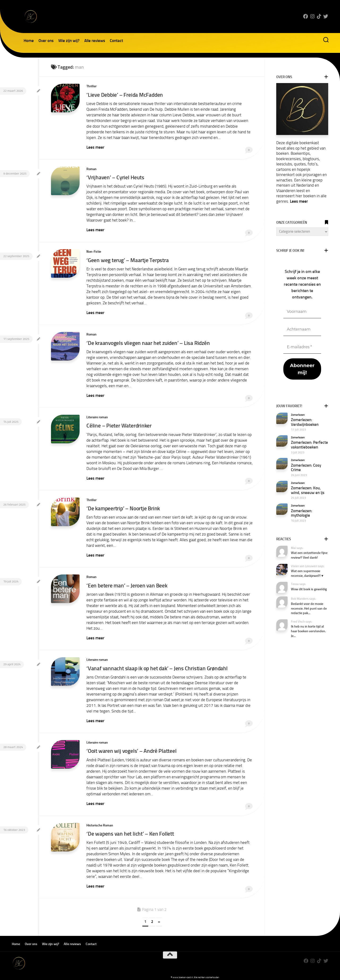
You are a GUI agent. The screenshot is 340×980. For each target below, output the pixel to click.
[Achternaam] (302, 329)
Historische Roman (100, 821)
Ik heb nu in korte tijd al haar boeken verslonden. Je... (308, 631)
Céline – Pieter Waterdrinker (119, 424)
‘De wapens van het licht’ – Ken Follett (130, 829)
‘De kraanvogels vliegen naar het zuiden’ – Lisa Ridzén (148, 341)
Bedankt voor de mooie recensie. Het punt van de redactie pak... (309, 608)
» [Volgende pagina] (159, 917)
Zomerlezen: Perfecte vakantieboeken (309, 445)
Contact (116, 41)
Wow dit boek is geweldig (309, 589)
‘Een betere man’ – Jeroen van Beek (127, 583)
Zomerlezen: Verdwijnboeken (305, 422)
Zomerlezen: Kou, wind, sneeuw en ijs (308, 490)
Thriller (91, 86)
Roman (91, 169)
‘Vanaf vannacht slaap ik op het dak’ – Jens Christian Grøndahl (157, 665)
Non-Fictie (94, 251)
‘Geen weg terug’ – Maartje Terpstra (128, 259)
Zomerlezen (298, 415)
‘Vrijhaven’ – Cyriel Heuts (115, 177)
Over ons (46, 41)
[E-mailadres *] (302, 347)
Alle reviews (95, 41)
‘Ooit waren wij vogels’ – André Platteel (132, 747)
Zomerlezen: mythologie (302, 513)
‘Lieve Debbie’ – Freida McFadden (125, 95)
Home (29, 41)
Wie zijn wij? (69, 41)
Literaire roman (97, 415)
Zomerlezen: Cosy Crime (306, 468)
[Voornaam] (302, 312)
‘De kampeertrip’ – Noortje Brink (124, 506)
